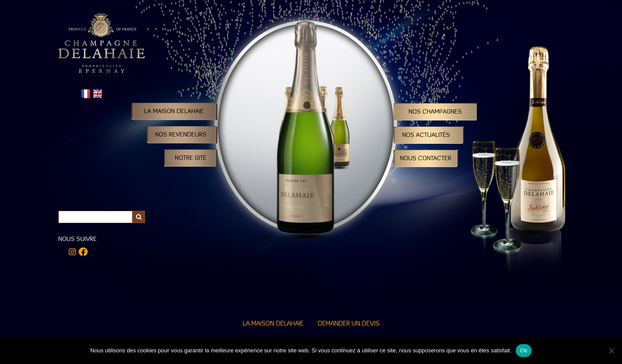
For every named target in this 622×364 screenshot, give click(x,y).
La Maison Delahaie (273, 324)
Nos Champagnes (435, 112)
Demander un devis (349, 324)
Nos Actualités (426, 135)
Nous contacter (426, 158)
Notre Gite (191, 158)
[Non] (611, 351)
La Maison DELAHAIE (174, 111)
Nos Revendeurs (181, 135)
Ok (524, 350)
